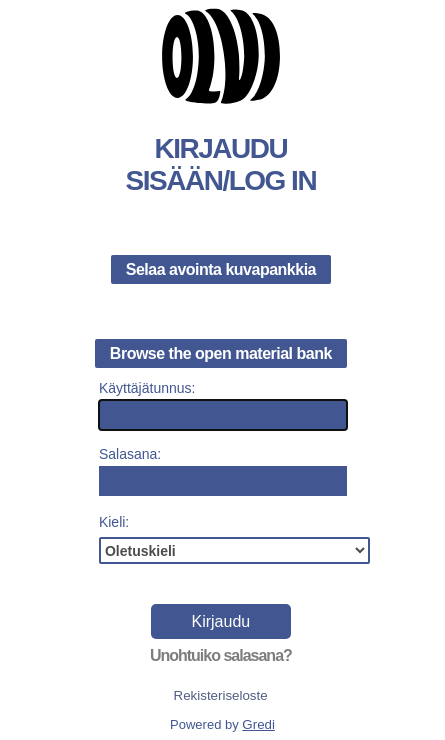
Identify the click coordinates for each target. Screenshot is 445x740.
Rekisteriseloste (221, 695)
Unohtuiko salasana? (221, 655)
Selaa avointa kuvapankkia (221, 269)
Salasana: (130, 454)
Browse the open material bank (221, 353)
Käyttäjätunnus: (147, 388)
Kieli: (114, 522)
